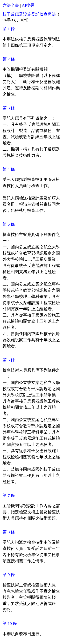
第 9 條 (9, 575)
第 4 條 (9, 169)
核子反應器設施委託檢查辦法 (29, 14)
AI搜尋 (28, 5)
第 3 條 (9, 108)
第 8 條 (9, 532)
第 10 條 (10, 624)
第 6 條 (9, 360)
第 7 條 (9, 495)
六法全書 (11, 5)
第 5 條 (9, 224)
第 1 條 (9, 29)
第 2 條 (9, 59)
